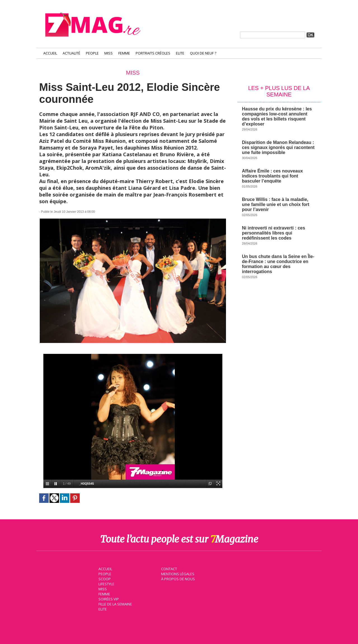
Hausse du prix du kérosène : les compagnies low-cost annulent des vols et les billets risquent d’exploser (277, 116)
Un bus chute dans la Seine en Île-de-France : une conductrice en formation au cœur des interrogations (278, 264)
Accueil (50, 53)
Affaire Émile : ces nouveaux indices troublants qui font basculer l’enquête (272, 176)
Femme (124, 53)
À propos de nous (178, 579)
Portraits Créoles (153, 53)
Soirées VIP (108, 599)
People (92, 53)
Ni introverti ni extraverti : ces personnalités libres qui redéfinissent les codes (274, 233)
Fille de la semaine (115, 604)
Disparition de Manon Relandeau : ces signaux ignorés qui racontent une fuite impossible (278, 147)
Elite (180, 53)
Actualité (71, 53)
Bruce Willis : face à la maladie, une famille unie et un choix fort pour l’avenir (276, 204)
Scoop (104, 579)
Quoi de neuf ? (203, 53)
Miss (109, 53)
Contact (169, 569)
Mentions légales (177, 574)
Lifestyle (106, 584)
